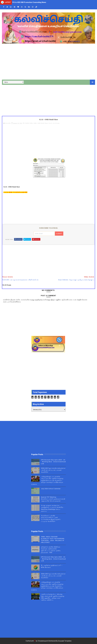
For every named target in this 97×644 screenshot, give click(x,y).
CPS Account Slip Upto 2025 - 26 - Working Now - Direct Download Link (53, 462)
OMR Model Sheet (42, 123)
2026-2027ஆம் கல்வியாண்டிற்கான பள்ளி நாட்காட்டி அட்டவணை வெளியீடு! (53, 470)
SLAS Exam (56, 123)
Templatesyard (43, 641)
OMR (35, 123)
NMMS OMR (29, 123)
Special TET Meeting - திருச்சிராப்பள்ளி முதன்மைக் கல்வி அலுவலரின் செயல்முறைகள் (53, 499)
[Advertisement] (48, 62)
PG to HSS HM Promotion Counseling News (29, 2)
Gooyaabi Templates (65, 641)
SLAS (50, 123)
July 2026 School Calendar (51, 489)
